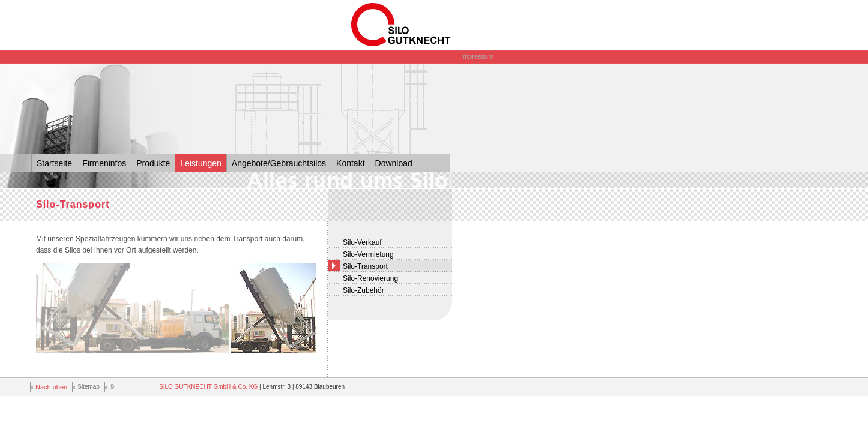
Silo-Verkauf (362, 242)
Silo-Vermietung (368, 254)
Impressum (477, 56)
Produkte (153, 163)
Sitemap (89, 387)
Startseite (54, 163)
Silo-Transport (365, 266)
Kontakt (350, 163)
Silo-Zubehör (363, 290)
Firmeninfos (104, 163)
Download (394, 163)
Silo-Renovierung (370, 278)
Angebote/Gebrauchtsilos (279, 163)
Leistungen (201, 163)
